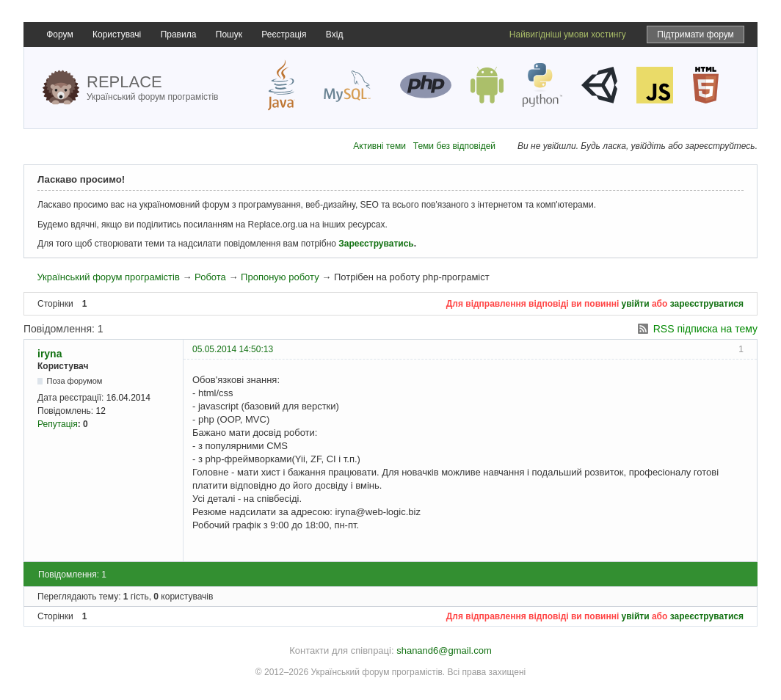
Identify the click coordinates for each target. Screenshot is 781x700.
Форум (59, 34)
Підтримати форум (695, 34)
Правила (179, 34)
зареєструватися (707, 304)
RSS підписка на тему (705, 329)
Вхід (335, 34)
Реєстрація (284, 34)
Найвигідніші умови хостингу (568, 34)
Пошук (229, 34)
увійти (636, 304)
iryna (50, 354)
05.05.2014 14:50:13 (233, 349)
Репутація (58, 424)
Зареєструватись (376, 244)
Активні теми (379, 146)
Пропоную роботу (280, 277)
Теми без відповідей (454, 146)
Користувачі (117, 34)
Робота (210, 277)
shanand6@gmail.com (444, 650)
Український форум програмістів (108, 277)
